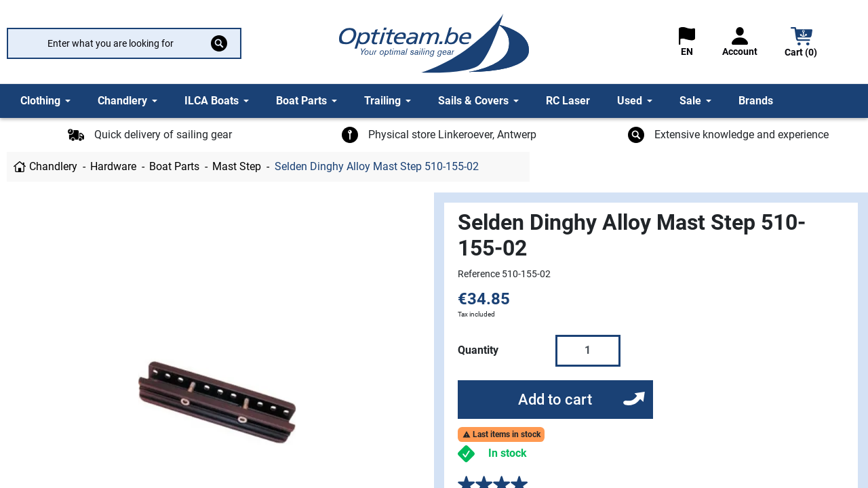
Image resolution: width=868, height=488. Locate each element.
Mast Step (237, 166)
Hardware (113, 166)
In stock (508, 453)
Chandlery (53, 166)
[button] (802, 44)
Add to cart (555, 400)
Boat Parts (174, 166)
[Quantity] (588, 350)
